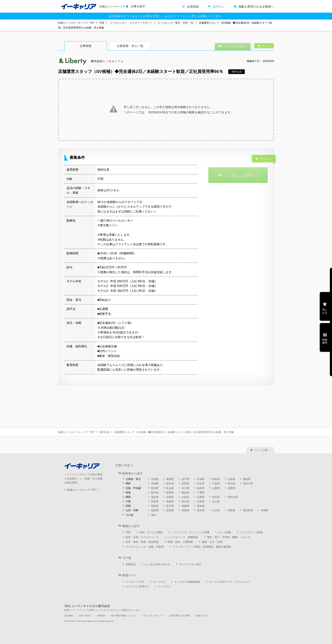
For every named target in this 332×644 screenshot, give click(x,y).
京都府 (170, 497)
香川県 (170, 506)
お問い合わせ (85, 616)
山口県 (216, 501)
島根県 (170, 501)
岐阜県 (155, 493)
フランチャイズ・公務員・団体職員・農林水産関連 (202, 547)
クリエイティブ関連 (251, 532)
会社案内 (69, 616)
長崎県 (185, 510)
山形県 (231, 479)
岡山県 (185, 501)
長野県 (231, 488)
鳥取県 (155, 501)
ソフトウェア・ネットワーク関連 (190, 532)
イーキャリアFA (135, 582)
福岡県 (155, 510)
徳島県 (155, 506)
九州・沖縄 (132, 510)
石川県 (185, 488)
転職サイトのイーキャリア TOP (76, 23)
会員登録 (193, 7)
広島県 (201, 501)
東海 (128, 493)
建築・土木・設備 (212, 542)
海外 (154, 515)
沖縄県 (264, 510)
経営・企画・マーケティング (142, 537)
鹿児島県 (248, 510)
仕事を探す (138, 6)
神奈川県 (248, 484)
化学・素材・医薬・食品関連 (142, 542)
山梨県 (216, 488)
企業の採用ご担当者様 (180, 616)
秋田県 (216, 479)
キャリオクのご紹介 (190, 564)
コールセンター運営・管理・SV (176, 23)
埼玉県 (201, 484)
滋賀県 (155, 497)
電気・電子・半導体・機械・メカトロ (228, 537)
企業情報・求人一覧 (130, 46)
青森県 (170, 479)
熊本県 (201, 510)
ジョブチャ (164, 586)
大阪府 (185, 497)
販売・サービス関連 (151, 532)
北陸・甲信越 (133, 488)
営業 (102, 23)
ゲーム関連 (225, 532)
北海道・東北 (133, 479)
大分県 (216, 510)
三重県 (201, 493)
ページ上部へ (262, 450)
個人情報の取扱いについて (124, 616)
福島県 (247, 479)
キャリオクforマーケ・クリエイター (230, 582)
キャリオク (159, 582)
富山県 (170, 488)
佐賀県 (170, 510)
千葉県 (216, 484)
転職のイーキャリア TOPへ (83, 490)
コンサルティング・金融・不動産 (145, 547)
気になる (325, 311)
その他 (129, 515)
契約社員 (104, 432)
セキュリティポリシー (153, 616)
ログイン (219, 7)
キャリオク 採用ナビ (137, 586)
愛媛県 (185, 506)
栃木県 (170, 484)
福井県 (201, 488)
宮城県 (201, 479)
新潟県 (155, 488)
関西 (128, 497)
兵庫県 (201, 497)
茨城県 (155, 484)
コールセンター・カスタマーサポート (131, 23)
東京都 (231, 484)
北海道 (155, 479)
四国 (128, 506)
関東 (128, 484)
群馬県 (185, 484)
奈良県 (216, 497)
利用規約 (101, 616)
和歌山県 (233, 497)
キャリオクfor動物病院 (187, 582)
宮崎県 (231, 510)
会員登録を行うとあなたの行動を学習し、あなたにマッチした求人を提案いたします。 (166, 16)
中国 (128, 501)
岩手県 (185, 479)
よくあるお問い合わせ (157, 564)
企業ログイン (202, 616)
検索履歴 (325, 341)
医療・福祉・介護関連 (180, 542)
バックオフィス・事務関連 (183, 537)
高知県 (201, 506)
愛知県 (185, 493)
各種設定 (131, 564)
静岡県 (170, 493)
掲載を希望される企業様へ (256, 7)
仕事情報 (86, 46)
